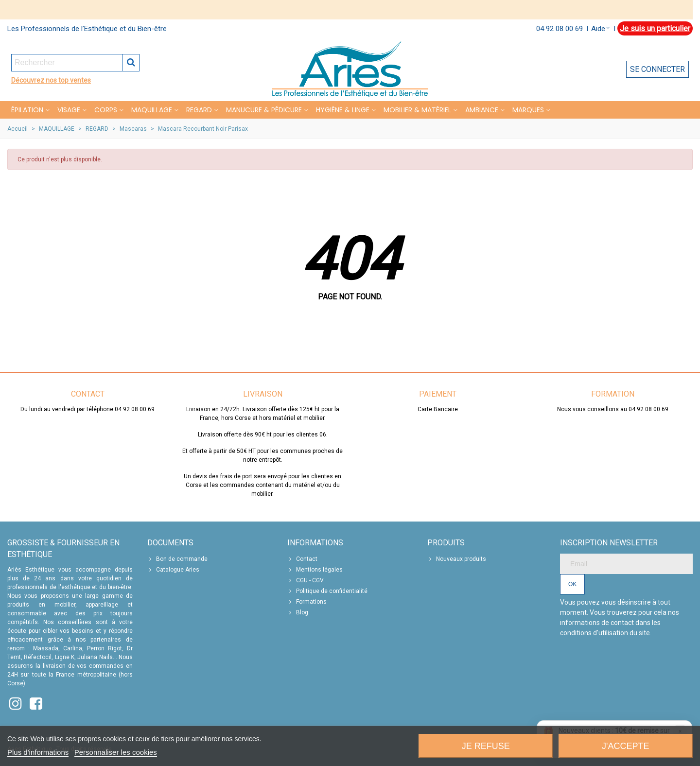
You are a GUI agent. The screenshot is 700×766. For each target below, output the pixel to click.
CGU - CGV (306, 580)
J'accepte (625, 746)
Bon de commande (177, 559)
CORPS (106, 110)
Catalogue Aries (173, 570)
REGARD (199, 110)
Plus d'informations (38, 752)
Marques (528, 110)
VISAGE (69, 110)
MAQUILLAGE (152, 110)
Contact (302, 559)
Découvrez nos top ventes (51, 80)
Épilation (27, 110)
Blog (298, 612)
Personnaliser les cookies (116, 752)
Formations (307, 602)
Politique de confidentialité (327, 591)
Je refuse (486, 746)
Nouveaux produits (457, 559)
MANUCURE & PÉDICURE (264, 110)
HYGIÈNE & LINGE (343, 110)
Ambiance (482, 110)
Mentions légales (315, 570)
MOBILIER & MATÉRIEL (417, 110)
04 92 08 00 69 (560, 29)
